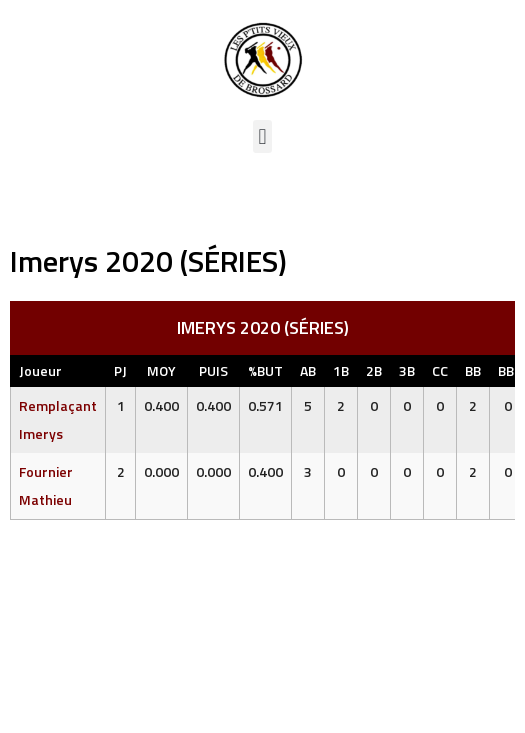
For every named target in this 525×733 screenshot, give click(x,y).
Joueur (40, 370)
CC (440, 370)
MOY (161, 370)
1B (341, 370)
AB (308, 370)
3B (407, 370)
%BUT (265, 370)
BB (473, 370)
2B (374, 370)
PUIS (213, 370)
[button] (262, 136)
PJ (120, 370)
